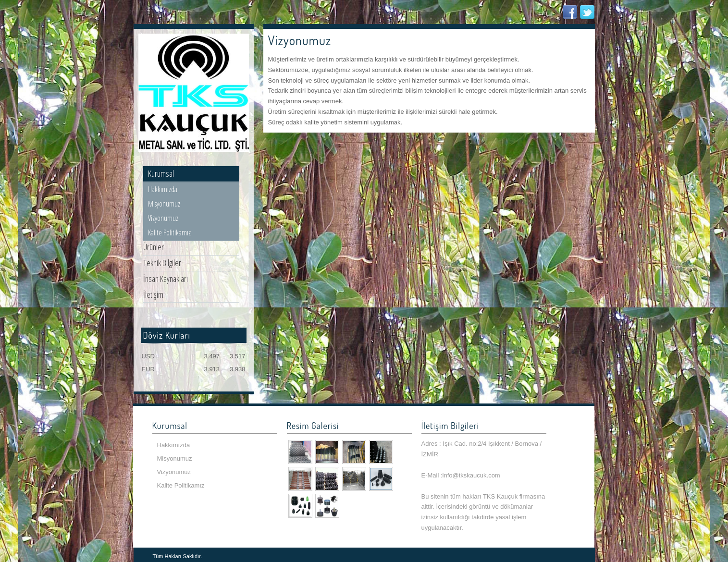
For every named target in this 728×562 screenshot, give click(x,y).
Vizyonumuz (163, 218)
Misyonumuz (164, 204)
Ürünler (154, 247)
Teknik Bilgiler (162, 263)
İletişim (153, 294)
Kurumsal (161, 173)
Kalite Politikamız (169, 232)
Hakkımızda (163, 189)
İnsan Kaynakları (166, 279)
